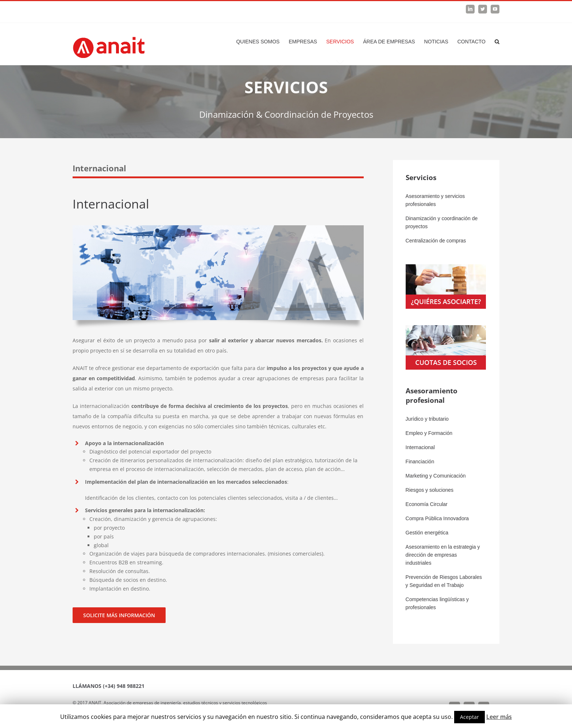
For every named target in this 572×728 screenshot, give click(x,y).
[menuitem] (262, 42)
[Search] (497, 42)
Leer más (499, 717)
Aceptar (469, 717)
